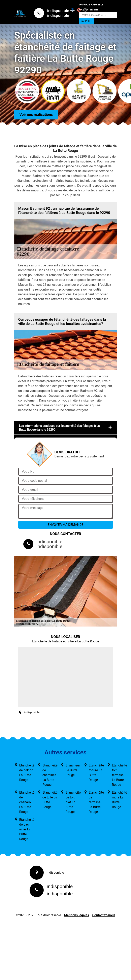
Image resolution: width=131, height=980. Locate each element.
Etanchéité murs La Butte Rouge (119, 800)
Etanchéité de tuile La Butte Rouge (50, 800)
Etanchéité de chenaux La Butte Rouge (27, 802)
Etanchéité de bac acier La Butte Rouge (27, 829)
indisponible (58, 11)
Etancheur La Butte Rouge (73, 770)
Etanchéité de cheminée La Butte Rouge (50, 775)
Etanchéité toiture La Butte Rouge (96, 773)
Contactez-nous (104, 915)
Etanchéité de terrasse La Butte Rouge (96, 802)
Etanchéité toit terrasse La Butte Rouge (119, 775)
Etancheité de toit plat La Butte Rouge (73, 802)
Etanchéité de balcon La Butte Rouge (27, 773)
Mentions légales (77, 915)
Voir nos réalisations (36, 115)
